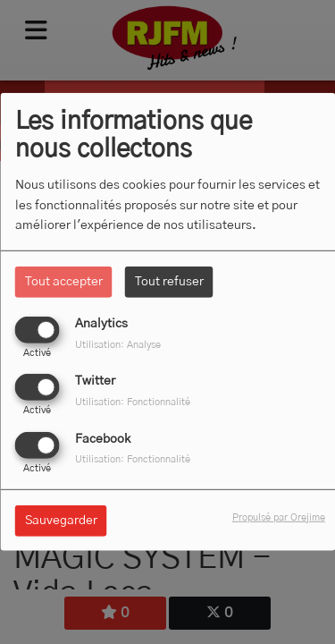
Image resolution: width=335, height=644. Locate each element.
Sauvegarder (61, 520)
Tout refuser (169, 282)
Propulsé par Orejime (279, 517)
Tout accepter (64, 282)
